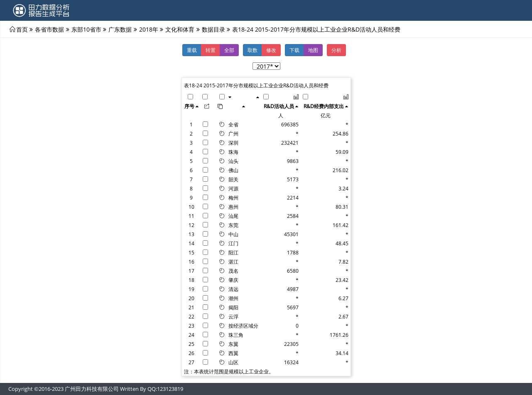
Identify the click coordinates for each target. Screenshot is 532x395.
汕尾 (233, 216)
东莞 (233, 225)
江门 (233, 243)
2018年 (149, 29)
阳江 (233, 252)
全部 (229, 50)
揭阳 (233, 307)
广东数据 (120, 29)
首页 (22, 29)
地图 (313, 50)
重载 (192, 50)
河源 (233, 188)
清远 (233, 289)
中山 (233, 234)
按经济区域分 (243, 326)
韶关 (233, 179)
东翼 (233, 344)
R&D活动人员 (279, 106)
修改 (271, 50)
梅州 (233, 197)
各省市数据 (49, 29)
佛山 (233, 170)
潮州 (233, 298)
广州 (233, 133)
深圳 (233, 143)
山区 (233, 362)
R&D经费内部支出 (324, 106)
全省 (233, 124)
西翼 (233, 353)
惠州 (233, 207)
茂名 (233, 271)
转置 (211, 50)
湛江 (233, 262)
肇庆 (233, 280)
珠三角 (236, 335)
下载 (294, 50)
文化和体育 (180, 29)
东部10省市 (86, 29)
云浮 (233, 316)
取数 (253, 50)
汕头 (233, 161)
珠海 (233, 152)
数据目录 (213, 29)
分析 (336, 50)
